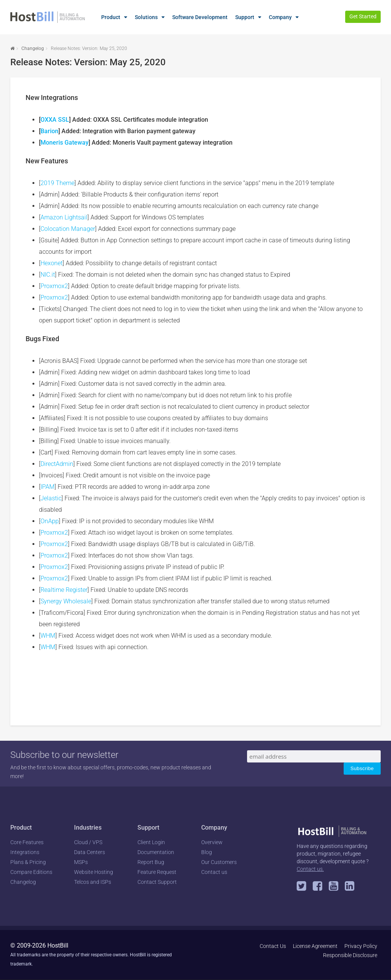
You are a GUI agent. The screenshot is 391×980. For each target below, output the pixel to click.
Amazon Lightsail (64, 217)
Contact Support (157, 882)
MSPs (81, 862)
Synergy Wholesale (66, 601)
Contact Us (273, 946)
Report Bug (151, 862)
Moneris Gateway (65, 143)
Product (111, 17)
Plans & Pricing (28, 862)
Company (280, 17)
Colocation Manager (68, 229)
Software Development (200, 17)
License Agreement (315, 946)
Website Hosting (94, 872)
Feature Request (157, 872)
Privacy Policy (361, 946)
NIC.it (48, 275)
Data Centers (90, 852)
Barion (49, 131)
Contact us (214, 872)
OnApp (50, 521)
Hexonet (52, 263)
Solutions (146, 17)
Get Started (363, 16)
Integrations (25, 852)
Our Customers (219, 862)
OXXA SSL (55, 120)
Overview (212, 842)
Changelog (33, 48)
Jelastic (51, 498)
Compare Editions (31, 872)
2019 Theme (57, 183)
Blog (207, 852)
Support (245, 17)
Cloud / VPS (88, 842)
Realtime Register (64, 590)
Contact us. (310, 869)
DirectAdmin (57, 464)
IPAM (48, 487)
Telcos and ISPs (93, 882)
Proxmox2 (54, 286)
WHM (48, 636)
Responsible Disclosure (350, 955)
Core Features (27, 842)
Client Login (151, 842)
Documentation (156, 852)
